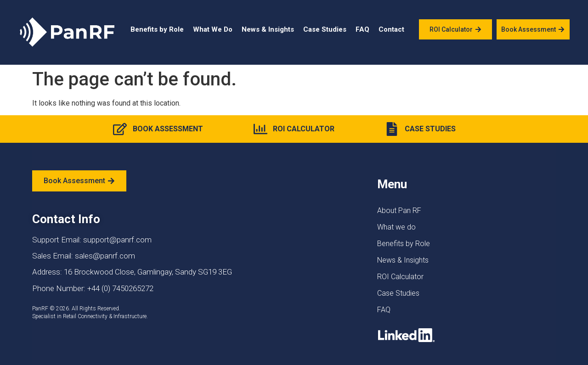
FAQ (362, 29)
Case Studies (325, 29)
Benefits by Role (157, 29)
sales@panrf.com (105, 256)
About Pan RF (399, 211)
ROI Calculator (400, 277)
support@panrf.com (117, 240)
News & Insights (268, 29)
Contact (391, 29)
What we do (396, 227)
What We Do (213, 29)
